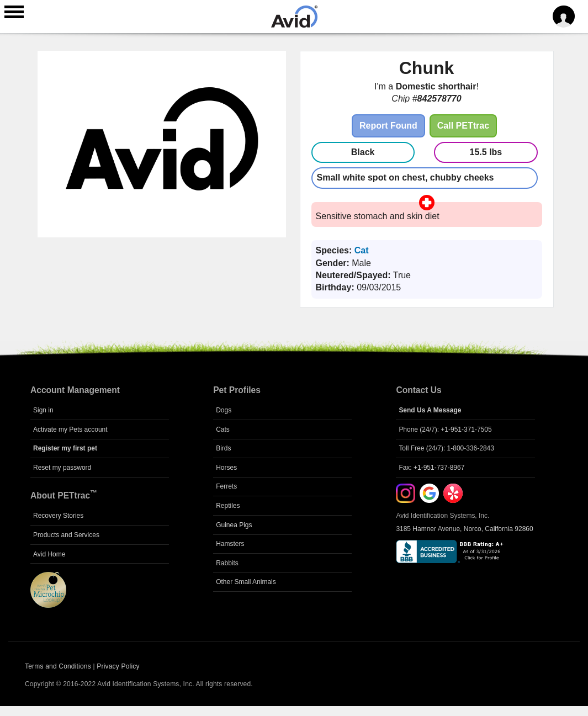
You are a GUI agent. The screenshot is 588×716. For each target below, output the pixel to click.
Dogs (224, 410)
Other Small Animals (246, 582)
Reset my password (62, 468)
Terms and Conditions (58, 666)
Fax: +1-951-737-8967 (431, 468)
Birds (223, 448)
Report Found (388, 126)
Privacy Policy (118, 666)
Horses (226, 468)
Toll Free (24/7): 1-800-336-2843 (446, 448)
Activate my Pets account (70, 429)
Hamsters (230, 544)
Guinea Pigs (234, 525)
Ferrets (226, 486)
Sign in (43, 410)
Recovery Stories (58, 516)
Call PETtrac (463, 126)
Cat (362, 250)
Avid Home (49, 554)
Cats (223, 429)
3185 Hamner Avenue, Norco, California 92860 (464, 529)
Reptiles (228, 506)
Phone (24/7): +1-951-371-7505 (445, 429)
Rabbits (227, 563)
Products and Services (66, 535)
